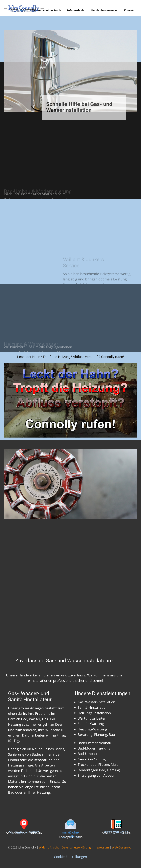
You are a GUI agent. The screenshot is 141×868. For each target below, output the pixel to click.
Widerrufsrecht (49, 847)
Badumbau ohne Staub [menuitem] (46, 10)
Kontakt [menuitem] (129, 10)
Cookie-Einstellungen (70, 857)
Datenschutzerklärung (76, 847)
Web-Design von (123, 847)
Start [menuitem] (23, 10)
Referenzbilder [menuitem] (76, 10)
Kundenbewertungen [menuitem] (105, 10)
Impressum (101, 847)
